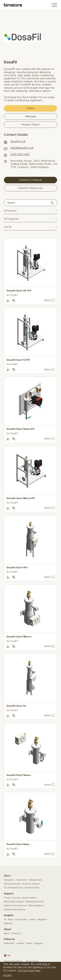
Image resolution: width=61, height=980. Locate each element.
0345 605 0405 (20, 154)
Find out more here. (29, 970)
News (11, 920)
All (5, 920)
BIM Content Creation (14, 902)
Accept (7, 975)
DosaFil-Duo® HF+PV (19, 291)
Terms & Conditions (13, 961)
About (7, 933)
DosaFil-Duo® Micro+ (19, 637)
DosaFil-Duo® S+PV (18, 360)
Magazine (42, 920)
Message (31, 116)
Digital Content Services (15, 906)
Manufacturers (35, 880)
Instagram (38, 943)
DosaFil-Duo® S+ (17, 706)
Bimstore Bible (29, 898)
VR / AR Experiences (14, 888)
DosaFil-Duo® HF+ (17, 568)
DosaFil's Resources (31, 188)
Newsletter (9, 943)
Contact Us (16, 933)
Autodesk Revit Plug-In (15, 910)
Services (16, 898)
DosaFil (14, 295)
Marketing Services (35, 902)
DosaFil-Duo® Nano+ (19, 775)
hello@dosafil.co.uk (22, 148)
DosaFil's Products (31, 180)
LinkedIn (20, 943)
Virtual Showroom (12, 884)
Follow (31, 108)
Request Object (31, 124)
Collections (22, 880)
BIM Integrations (36, 906)
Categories (9, 880)
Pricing (7, 898)
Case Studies (21, 920)
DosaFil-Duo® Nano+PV (20, 429)
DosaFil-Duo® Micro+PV (21, 498)
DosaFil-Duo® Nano (18, 844)
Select (47, 300)
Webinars (8, 923)
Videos (33, 920)
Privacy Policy (32, 961)
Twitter (29, 943)
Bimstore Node (32, 888)
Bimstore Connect (31, 884)
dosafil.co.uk (18, 141)
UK (7, 956)
